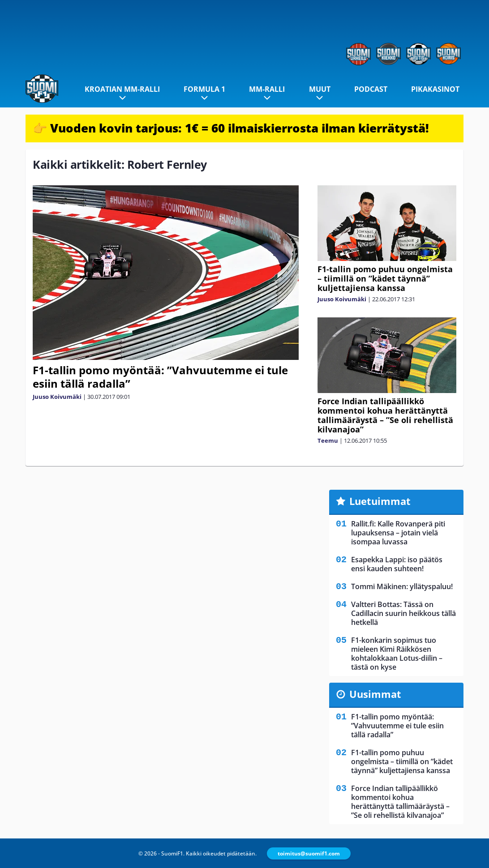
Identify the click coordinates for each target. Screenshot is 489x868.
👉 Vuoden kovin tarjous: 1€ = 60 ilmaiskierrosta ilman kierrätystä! (231, 128)
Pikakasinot (435, 89)
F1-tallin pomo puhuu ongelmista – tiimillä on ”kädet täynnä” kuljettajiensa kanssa (385, 278)
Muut (320, 89)
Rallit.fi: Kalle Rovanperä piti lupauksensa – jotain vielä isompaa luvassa (398, 533)
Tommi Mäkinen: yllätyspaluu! (402, 586)
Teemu (328, 440)
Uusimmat (375, 694)
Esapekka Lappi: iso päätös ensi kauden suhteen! (397, 564)
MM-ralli (267, 89)
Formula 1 (204, 89)
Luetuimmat (380, 501)
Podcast (371, 89)
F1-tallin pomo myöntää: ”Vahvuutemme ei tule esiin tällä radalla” (160, 377)
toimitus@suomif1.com (309, 853)
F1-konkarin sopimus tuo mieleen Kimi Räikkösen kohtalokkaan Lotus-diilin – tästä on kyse (397, 654)
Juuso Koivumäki (57, 397)
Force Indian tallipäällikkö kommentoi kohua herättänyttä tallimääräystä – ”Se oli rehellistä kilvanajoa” (385, 415)
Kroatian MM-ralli (122, 89)
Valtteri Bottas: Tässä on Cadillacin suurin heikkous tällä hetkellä (403, 613)
